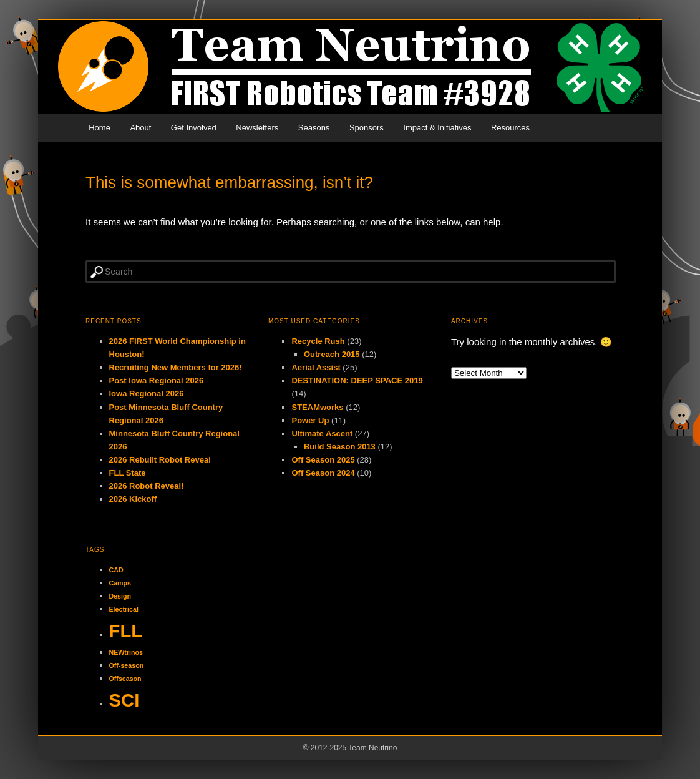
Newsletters (257, 128)
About (140, 128)
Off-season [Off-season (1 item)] (127, 665)
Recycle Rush (318, 341)
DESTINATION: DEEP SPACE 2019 (357, 380)
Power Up (310, 420)
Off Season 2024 (323, 473)
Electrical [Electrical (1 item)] (124, 609)
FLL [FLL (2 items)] (126, 631)
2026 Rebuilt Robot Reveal (160, 460)
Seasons (314, 128)
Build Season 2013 (340, 447)
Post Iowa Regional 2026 (157, 380)
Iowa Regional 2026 (147, 394)
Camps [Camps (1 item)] (120, 583)
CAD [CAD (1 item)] (116, 570)
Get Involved (194, 128)
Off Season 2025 (323, 460)
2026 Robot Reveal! (147, 486)
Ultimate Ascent (322, 434)
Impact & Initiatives (437, 128)
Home (100, 128)
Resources (510, 128)
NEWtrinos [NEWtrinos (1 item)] (126, 652)
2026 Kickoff (133, 499)
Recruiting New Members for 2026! (176, 367)
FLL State (128, 473)
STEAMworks (317, 407)
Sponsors (367, 128)
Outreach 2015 (332, 354)
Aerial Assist (316, 367)
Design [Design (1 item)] (120, 596)
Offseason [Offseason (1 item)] (125, 679)
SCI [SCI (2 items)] (124, 700)
